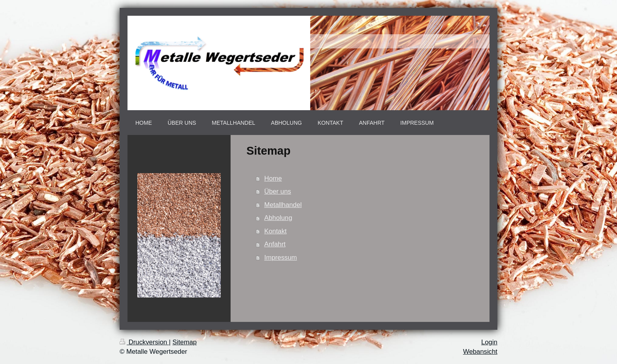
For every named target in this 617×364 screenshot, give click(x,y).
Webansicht (480, 352)
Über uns (278, 191)
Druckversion (144, 342)
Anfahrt (275, 244)
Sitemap (185, 342)
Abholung (278, 218)
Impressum (281, 258)
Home (273, 178)
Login (489, 342)
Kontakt (276, 231)
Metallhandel (283, 205)
